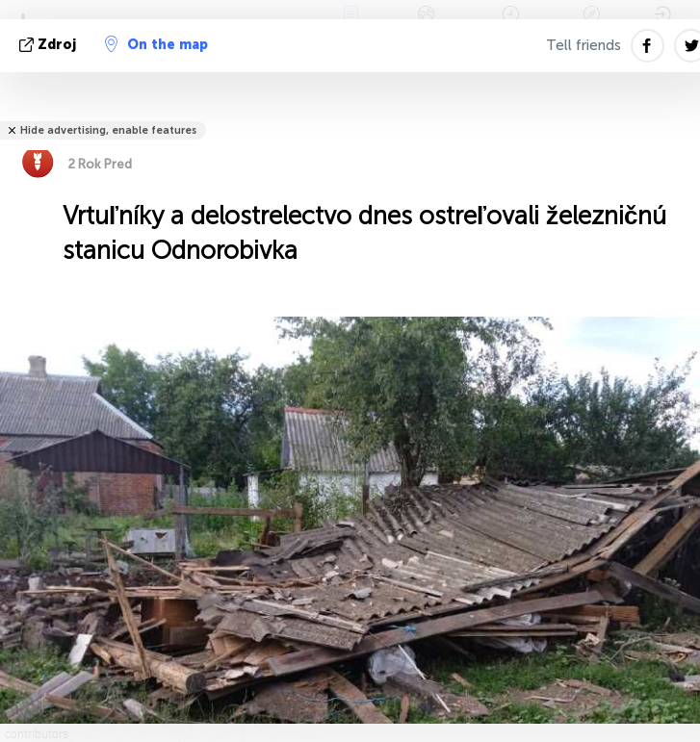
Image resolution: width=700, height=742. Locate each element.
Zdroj (50, 45)
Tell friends (583, 45)
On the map (156, 44)
